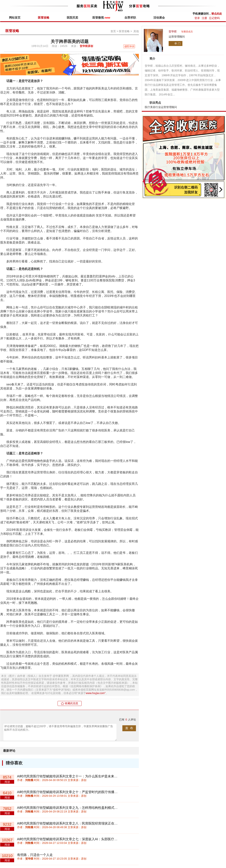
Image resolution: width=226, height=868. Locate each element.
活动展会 (159, 18)
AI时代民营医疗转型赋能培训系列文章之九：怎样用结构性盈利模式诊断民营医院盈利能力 (82, 808)
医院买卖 (72, 18)
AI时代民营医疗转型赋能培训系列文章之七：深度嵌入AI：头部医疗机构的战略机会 (77, 839)
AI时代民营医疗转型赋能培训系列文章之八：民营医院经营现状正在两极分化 (72, 823)
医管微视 (101, 18)
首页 (113, 31)
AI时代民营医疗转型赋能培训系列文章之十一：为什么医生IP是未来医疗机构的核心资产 (80, 776)
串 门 (177, 43)
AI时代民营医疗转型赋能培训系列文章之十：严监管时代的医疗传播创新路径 (72, 792)
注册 (204, 18)
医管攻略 (44, 18)
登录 (197, 18)
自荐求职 (130, 18)
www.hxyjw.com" (96, 693)
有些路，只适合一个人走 (35, 855)
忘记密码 (214, 18)
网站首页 (15, 18)
